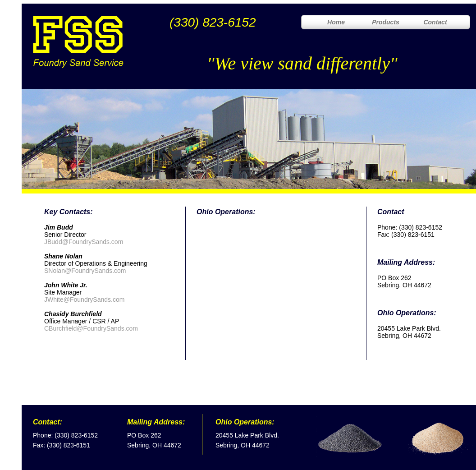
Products (386, 22)
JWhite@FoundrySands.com (84, 300)
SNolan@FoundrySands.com (85, 271)
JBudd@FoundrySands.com (84, 242)
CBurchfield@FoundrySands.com (91, 328)
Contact (435, 22)
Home (336, 22)
